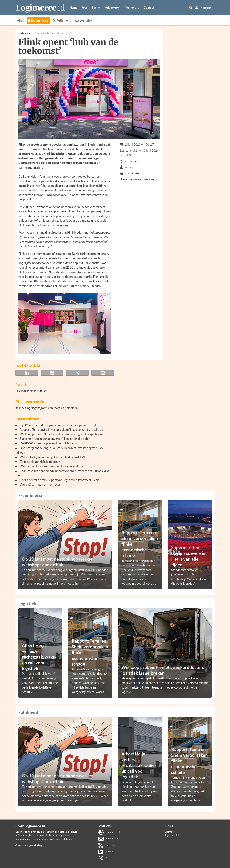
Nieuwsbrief (109, 838)
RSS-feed (107, 845)
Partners (132, 8)
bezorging (135, 179)
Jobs (85, 7)
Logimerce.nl (109, 832)
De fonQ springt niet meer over (40, 484)
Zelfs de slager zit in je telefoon (40, 462)
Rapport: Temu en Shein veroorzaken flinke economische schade (61, 430)
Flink (124, 179)
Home (73, 7)
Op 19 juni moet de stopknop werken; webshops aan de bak (58, 425)
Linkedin (106, 851)
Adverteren (113, 7)
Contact (149, 7)
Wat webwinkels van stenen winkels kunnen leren (52, 466)
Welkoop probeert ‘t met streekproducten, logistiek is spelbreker (62, 434)
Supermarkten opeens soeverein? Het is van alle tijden (55, 439)
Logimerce (24, 33)
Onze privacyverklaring (29, 845)
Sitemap (169, 832)
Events (96, 7)
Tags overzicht (173, 835)
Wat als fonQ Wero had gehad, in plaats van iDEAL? (53, 457)
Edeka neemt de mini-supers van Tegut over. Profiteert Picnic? (60, 480)
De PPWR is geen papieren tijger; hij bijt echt (49, 443)
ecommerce (150, 179)
